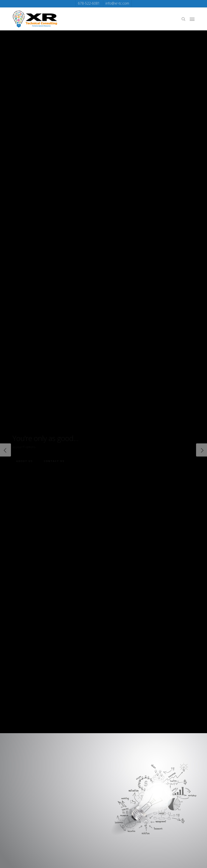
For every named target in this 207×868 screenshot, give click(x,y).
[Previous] (5, 450)
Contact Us (54, 461)
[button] (192, 19)
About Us (25, 461)
